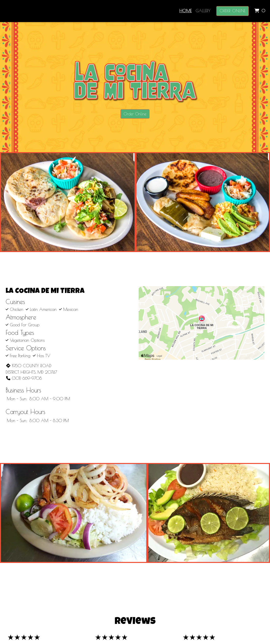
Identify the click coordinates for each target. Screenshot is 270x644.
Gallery (203, 11)
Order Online (233, 11)
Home (185, 11)
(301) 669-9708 (24, 378)
